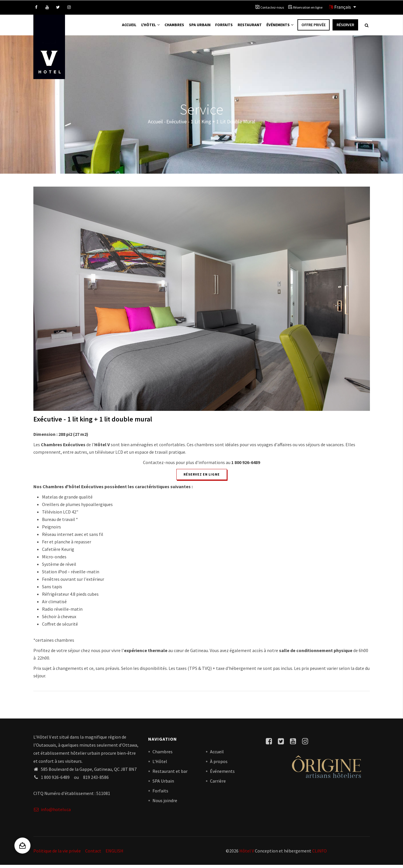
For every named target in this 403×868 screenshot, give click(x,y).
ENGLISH (114, 854)
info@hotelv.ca (52, 812)
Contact (93, 854)
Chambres (172, 26)
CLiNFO (319, 854)
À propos (219, 764)
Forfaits (222, 26)
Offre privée (314, 26)
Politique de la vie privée (57, 854)
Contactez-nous (272, 7)
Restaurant (248, 26)
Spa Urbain (197, 26)
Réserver (345, 26)
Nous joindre (165, 804)
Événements (279, 26)
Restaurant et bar (170, 774)
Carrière (218, 784)
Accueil (125, 26)
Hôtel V (247, 854)
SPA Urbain (163, 784)
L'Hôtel (147, 26)
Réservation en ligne (308, 7)
